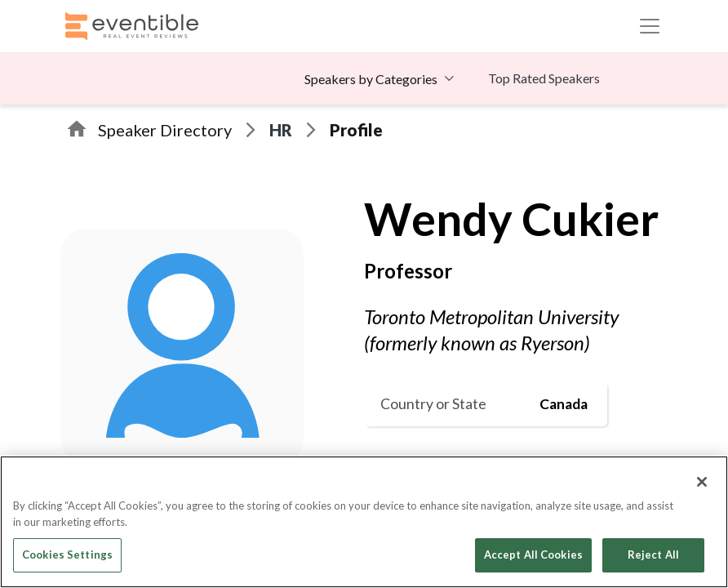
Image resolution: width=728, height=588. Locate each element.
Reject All (653, 555)
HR (281, 130)
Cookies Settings (67, 555)
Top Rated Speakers (544, 78)
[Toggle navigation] (650, 26)
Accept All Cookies (533, 555)
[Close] (702, 482)
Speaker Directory (165, 130)
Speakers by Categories (371, 79)
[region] (364, 522)
